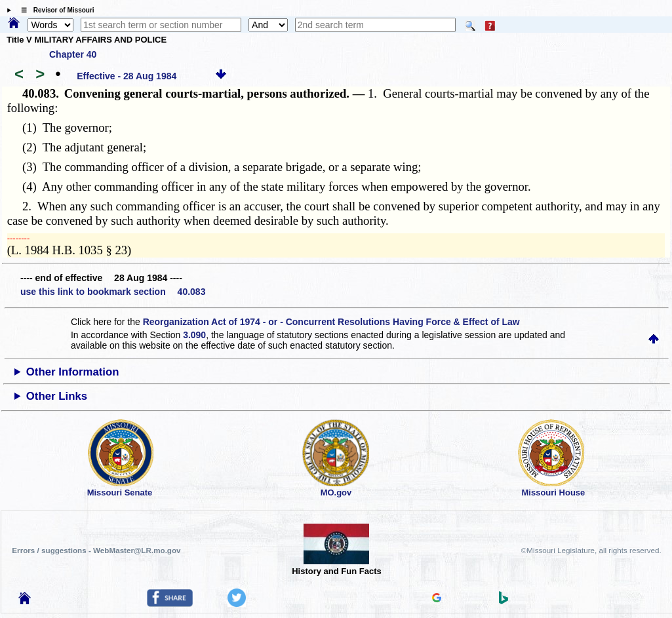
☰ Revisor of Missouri (54, 10)
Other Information (73, 372)
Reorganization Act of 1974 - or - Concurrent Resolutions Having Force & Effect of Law (331, 322)
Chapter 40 (73, 54)
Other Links (57, 396)
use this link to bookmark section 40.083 (113, 292)
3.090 (194, 335)
